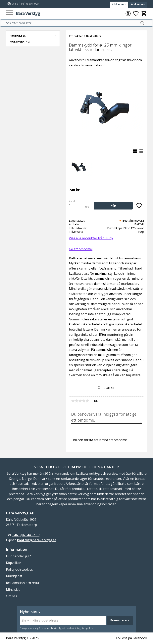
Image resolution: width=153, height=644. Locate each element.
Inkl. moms (119, 4)
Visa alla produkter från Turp (91, 238)
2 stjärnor (76, 401)
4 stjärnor (84, 401)
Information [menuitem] (17, 549)
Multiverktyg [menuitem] (20, 42)
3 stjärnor (80, 401)
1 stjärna (73, 401)
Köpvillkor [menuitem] (14, 563)
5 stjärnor (87, 401)
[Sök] (142, 23)
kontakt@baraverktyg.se (37, 540)
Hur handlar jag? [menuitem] (18, 556)
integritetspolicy (84, 628)
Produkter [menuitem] (18, 36)
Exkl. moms (138, 4)
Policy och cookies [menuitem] (19, 569)
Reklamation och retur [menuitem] (23, 583)
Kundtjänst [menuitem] (14, 576)
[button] (9, 13)
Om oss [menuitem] (12, 596)
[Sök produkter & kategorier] (72, 23)
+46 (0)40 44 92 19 (26, 535)
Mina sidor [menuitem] (14, 590)
